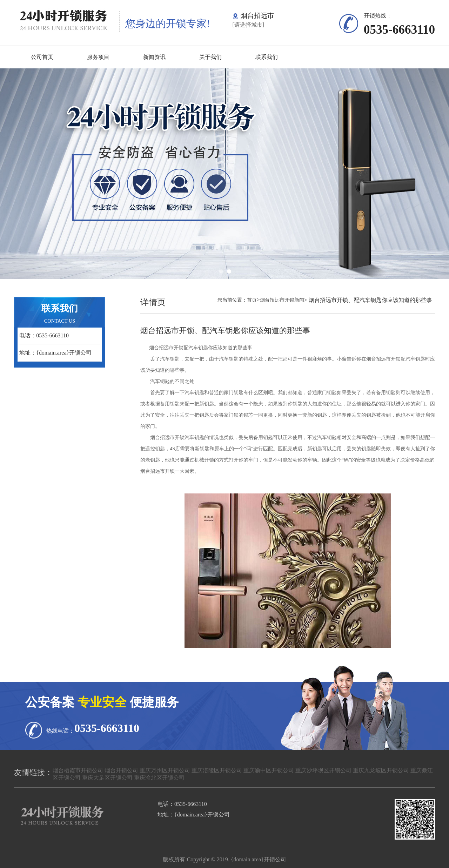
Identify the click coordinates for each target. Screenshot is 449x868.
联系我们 (267, 57)
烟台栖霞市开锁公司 (78, 770)
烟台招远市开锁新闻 (282, 300)
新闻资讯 (154, 57)
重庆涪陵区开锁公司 (217, 770)
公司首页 (42, 57)
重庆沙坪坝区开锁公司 (323, 770)
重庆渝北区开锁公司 (159, 778)
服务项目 (98, 57)
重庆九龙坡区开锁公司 (381, 770)
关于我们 (210, 57)
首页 (252, 300)
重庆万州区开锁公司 (165, 770)
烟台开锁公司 (121, 770)
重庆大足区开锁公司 (107, 778)
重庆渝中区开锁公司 (269, 770)
